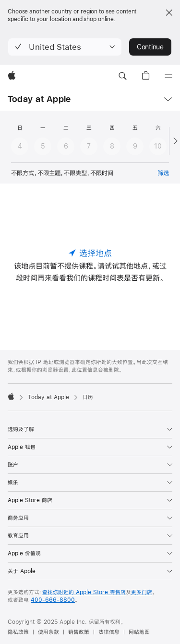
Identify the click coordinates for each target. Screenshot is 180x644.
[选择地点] (90, 253)
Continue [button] (150, 47)
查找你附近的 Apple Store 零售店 (84, 592)
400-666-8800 (53, 600)
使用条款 (48, 632)
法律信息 (109, 632)
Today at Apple (39, 99)
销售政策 (79, 632)
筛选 (163, 173)
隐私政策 (18, 632)
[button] (65, 47)
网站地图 (139, 632)
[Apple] (12, 76)
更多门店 (142, 592)
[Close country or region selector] (169, 12)
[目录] (168, 76)
